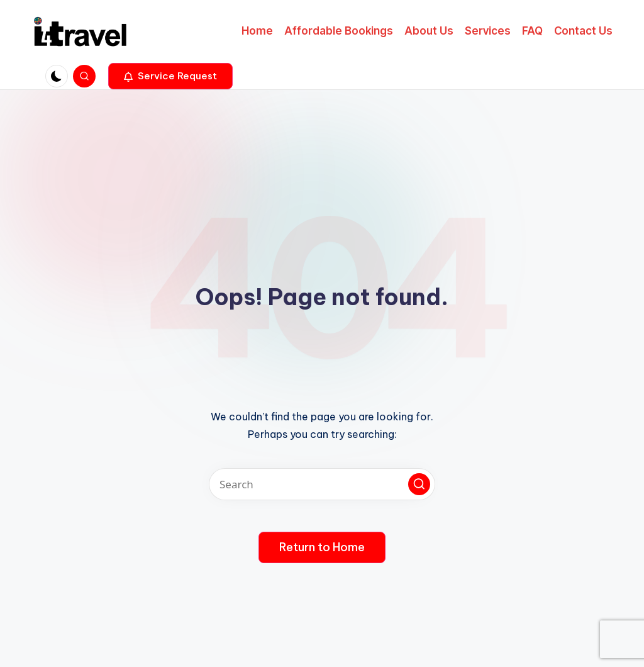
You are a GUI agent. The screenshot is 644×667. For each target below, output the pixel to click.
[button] (170, 76)
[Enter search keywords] (322, 484)
